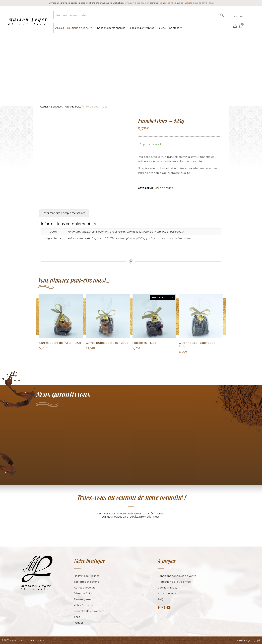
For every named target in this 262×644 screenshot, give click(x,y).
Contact (175, 28)
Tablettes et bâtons (86, 581)
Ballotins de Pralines (87, 576)
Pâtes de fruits (72, 106)
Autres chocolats (85, 587)
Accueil (59, 28)
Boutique (56, 106)
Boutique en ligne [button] (79, 28)
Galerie (161, 28)
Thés (77, 616)
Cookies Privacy (167, 587)
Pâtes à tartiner (84, 605)
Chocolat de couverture (89, 611)
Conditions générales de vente (177, 576)
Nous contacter (168, 593)
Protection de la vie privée (174, 581)
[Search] (222, 15)
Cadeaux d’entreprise (141, 28)
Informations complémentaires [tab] (64, 213)
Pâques (79, 622)
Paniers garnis (83, 599)
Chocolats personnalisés (110, 28)
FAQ (160, 599)
